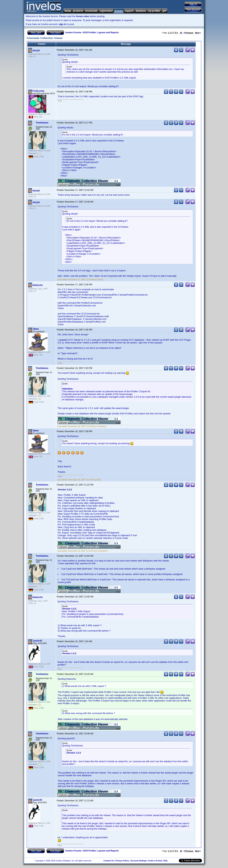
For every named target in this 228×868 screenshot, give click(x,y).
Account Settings (139, 861)
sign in (62, 24)
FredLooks (38, 91)
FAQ (165, 861)
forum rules (83, 16)
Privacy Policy (122, 861)
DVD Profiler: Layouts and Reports (101, 33)
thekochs (38, 285)
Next (198, 33)
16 (181, 33)
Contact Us (109, 861)
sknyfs (36, 50)
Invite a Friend (155, 861)
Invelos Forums (73, 33)
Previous (188, 33)
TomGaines (42, 123)
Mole (36, 329)
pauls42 (38, 641)
